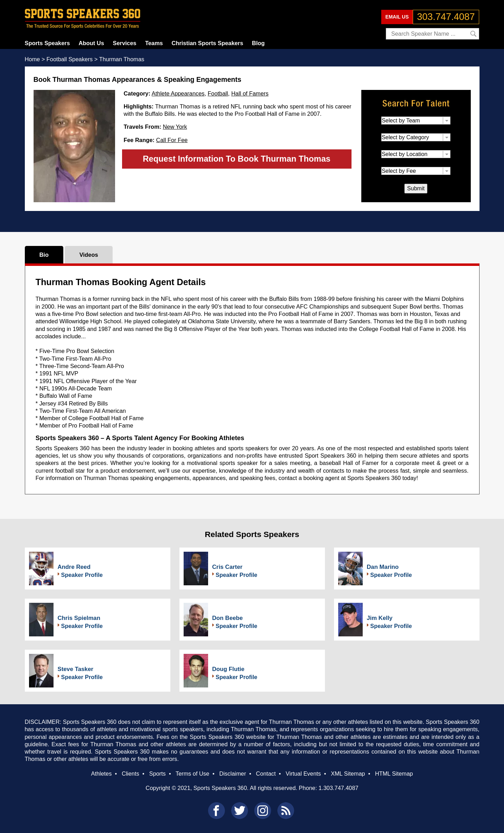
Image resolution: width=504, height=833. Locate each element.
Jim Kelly (380, 618)
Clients (130, 774)
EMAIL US (397, 17)
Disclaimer (233, 774)
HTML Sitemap (394, 774)
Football (218, 93)
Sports (157, 774)
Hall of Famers (250, 93)
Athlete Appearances (178, 93)
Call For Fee (172, 140)
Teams (154, 43)
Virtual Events (303, 774)
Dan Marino (383, 567)
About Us (91, 43)
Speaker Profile (82, 575)
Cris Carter (228, 567)
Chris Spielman (79, 618)
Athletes (101, 774)
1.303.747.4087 (339, 788)
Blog (258, 43)
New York (175, 127)
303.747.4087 (446, 17)
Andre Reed (74, 567)
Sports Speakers (47, 43)
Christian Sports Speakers (208, 43)
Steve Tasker (76, 669)
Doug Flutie (228, 669)
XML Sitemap (348, 774)
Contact (266, 774)
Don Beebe (228, 618)
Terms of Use (192, 774)
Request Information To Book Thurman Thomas (237, 159)
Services (125, 43)
